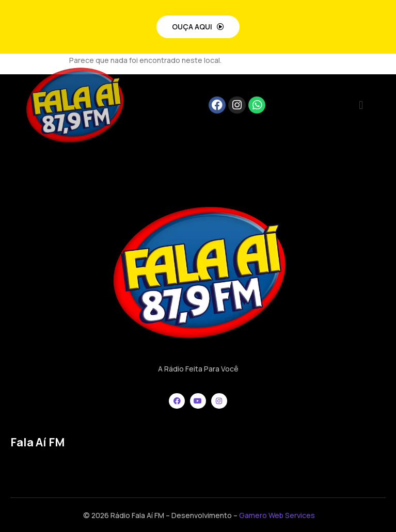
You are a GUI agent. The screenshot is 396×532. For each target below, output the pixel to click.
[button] (361, 105)
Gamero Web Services (277, 515)
